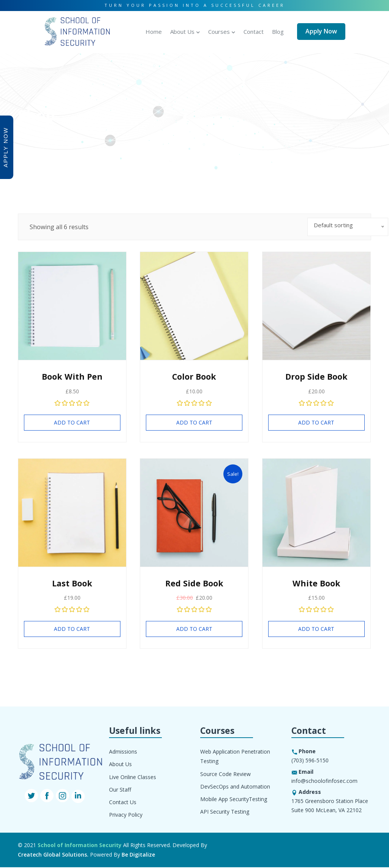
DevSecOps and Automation (235, 787)
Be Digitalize (138, 856)
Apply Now (321, 30)
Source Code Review (225, 775)
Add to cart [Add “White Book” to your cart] (316, 630)
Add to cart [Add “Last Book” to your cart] (72, 630)
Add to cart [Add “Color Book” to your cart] (194, 423)
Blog (278, 30)
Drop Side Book (316, 377)
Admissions (123, 753)
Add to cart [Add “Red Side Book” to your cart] (194, 630)
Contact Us (123, 803)
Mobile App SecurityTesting (234, 800)
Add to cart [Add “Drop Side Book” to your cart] (316, 423)
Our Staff (120, 790)
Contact (254, 30)
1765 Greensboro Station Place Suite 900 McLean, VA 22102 (330, 807)
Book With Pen (72, 377)
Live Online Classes (133, 778)
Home (154, 30)
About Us (182, 30)
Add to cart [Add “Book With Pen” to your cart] (72, 423)
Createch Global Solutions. (53, 856)
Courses (219, 30)
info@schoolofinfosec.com (324, 782)
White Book (316, 584)
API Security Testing (225, 812)
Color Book (194, 377)
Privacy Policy (126, 815)
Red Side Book (194, 584)
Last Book (72, 584)
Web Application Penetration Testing (235, 757)
